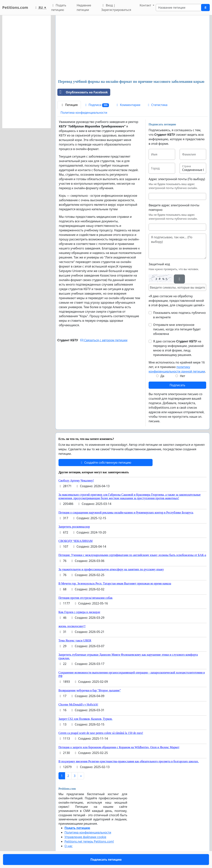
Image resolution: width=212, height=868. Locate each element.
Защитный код (159, 264)
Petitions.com (15, 7)
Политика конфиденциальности (84, 113)
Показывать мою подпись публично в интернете (179, 315)
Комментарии (128, 105)
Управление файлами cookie (85, 837)
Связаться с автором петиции (104, 340)
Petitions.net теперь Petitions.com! (89, 841)
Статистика (157, 105)
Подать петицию (59, 8)
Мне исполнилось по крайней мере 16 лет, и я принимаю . (177, 367)
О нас (69, 846)
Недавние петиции (84, 8)
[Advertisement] (133, 48)
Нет (182, 376)
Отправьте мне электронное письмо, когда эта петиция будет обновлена (177, 329)
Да (162, 376)
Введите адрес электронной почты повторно (174, 207)
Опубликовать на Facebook (83, 92)
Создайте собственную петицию (105, 463)
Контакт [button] (146, 5)
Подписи (97, 105)
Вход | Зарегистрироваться (116, 8)
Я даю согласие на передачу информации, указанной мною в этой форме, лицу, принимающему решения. (178, 348)
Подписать (177, 385)
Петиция (69, 105)
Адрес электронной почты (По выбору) (177, 179)
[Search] (179, 8)
